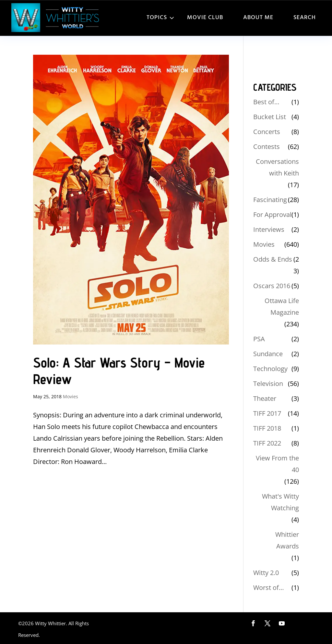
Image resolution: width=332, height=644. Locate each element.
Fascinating (270, 200)
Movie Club (205, 18)
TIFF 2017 (267, 413)
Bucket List (270, 117)
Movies (71, 396)
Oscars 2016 (272, 286)
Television (268, 384)
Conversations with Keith (277, 167)
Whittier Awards (287, 540)
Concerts (267, 132)
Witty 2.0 (266, 573)
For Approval (272, 215)
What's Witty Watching (280, 502)
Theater (265, 398)
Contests (267, 147)
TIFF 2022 (267, 443)
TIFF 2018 (267, 428)
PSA (259, 339)
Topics (157, 18)
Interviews (269, 229)
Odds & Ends (273, 259)
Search (305, 18)
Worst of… (269, 588)
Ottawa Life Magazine (282, 306)
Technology (270, 369)
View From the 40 (277, 464)
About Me (258, 18)
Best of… (266, 102)
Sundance (268, 354)
